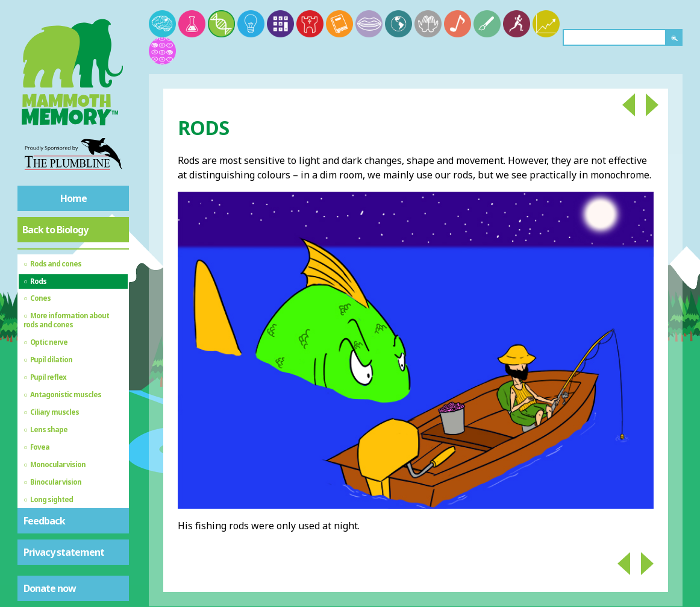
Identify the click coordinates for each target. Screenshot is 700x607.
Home (73, 198)
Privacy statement (64, 552)
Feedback (44, 521)
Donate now (50, 588)
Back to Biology (55, 230)
